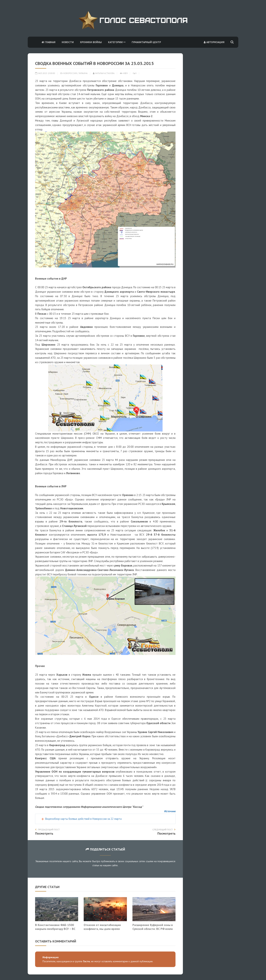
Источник (170, 811)
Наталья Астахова (104, 73)
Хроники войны (91, 42)
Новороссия (70, 73)
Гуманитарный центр (146, 42)
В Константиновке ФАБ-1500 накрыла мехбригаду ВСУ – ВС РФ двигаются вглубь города (55, 929)
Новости (68, 42)
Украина (83, 73)
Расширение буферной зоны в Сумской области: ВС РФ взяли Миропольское (153, 929)
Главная (48, 42)
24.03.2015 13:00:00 (45, 73)
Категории (117, 42)
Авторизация (214, 42)
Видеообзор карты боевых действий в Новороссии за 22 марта (83, 819)
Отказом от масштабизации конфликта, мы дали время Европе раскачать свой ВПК (102, 929)
